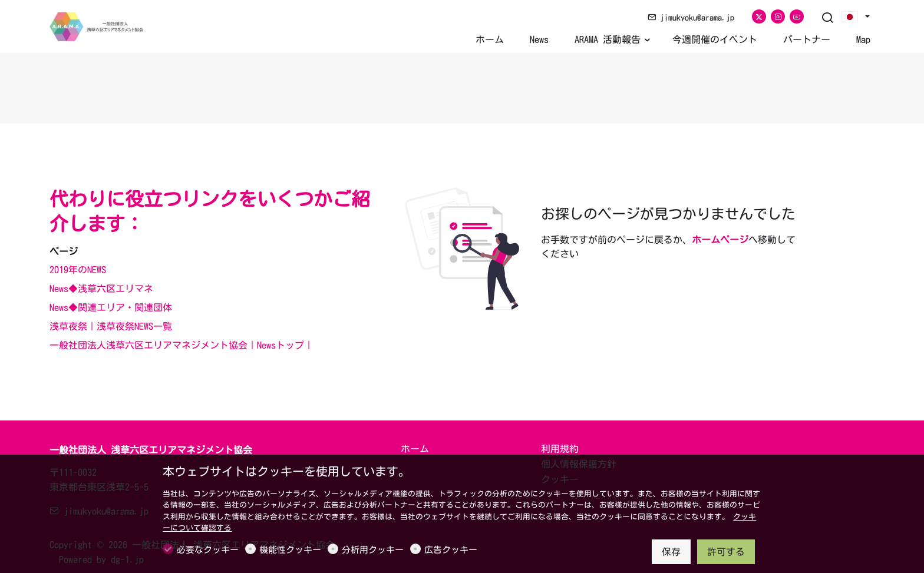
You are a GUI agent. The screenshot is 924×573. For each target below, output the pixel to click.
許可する (726, 552)
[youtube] (797, 16)
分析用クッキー (373, 550)
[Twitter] (759, 16)
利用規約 (560, 449)
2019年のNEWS (78, 270)
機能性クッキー (290, 550)
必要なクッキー (208, 550)
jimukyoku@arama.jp (691, 18)
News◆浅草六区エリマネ (101, 289)
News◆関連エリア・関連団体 (111, 307)
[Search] (827, 18)
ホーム (415, 449)
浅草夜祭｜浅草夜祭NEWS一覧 (111, 326)
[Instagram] (778, 16)
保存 (671, 552)
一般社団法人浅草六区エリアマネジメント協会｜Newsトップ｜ (181, 345)
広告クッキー (451, 550)
